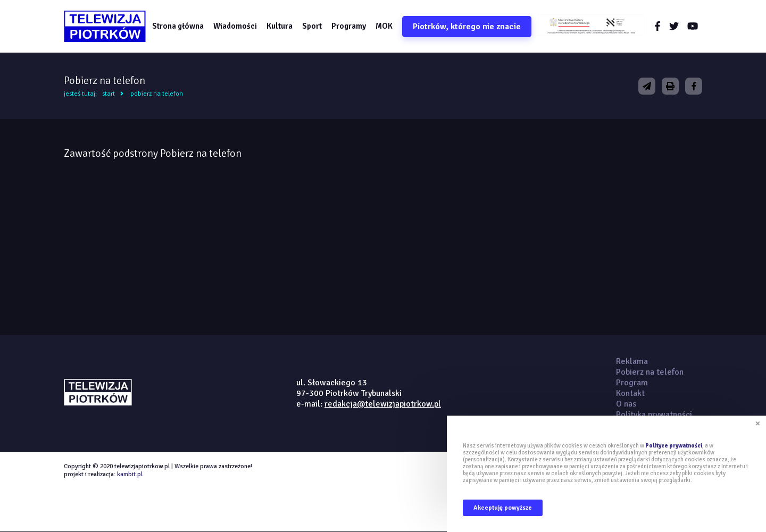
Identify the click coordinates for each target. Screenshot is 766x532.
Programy (349, 26)
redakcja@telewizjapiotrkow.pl (383, 404)
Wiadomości (236, 26)
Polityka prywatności (654, 415)
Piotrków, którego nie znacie (467, 27)
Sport (313, 26)
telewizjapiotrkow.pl (105, 27)
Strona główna (178, 26)
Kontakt (630, 394)
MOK (385, 26)
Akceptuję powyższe (503, 508)
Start (109, 94)
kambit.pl (130, 475)
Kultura (280, 26)
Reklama (632, 362)
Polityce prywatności (674, 446)
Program (632, 383)
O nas (626, 404)
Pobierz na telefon (157, 94)
